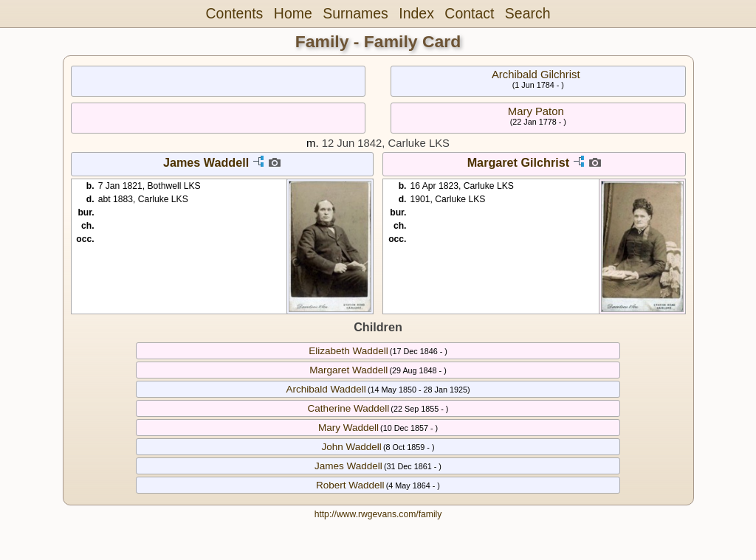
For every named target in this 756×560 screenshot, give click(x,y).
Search (528, 13)
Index (416, 13)
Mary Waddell (348, 428)
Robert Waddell (350, 485)
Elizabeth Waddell (348, 351)
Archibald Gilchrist (536, 75)
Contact (469, 13)
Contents (235, 13)
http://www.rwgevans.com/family (378, 514)
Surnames (355, 13)
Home (293, 13)
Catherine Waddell (349, 408)
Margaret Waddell (348, 370)
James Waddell (206, 162)
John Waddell (351, 447)
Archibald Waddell (326, 389)
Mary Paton (536, 111)
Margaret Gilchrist (519, 162)
